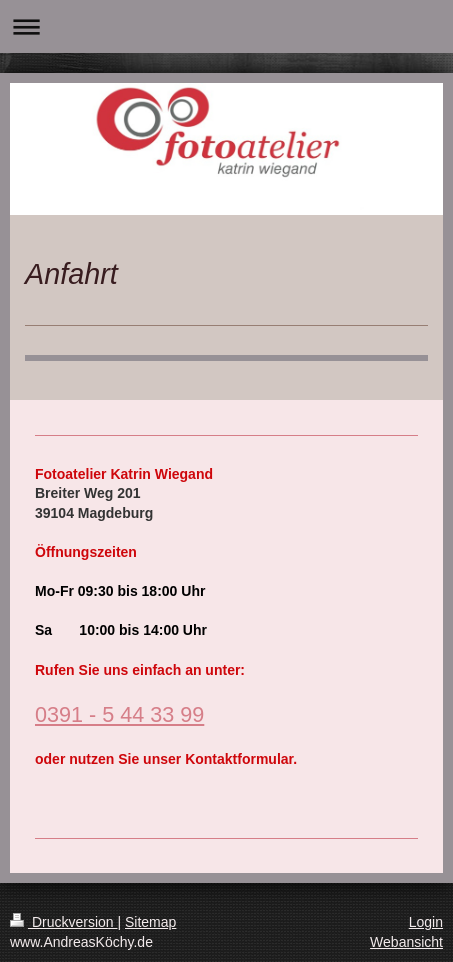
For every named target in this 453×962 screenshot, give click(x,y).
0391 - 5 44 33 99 (119, 714)
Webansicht (406, 942)
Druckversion (63, 922)
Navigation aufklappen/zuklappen (226, 26)
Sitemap (150, 922)
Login (426, 922)
